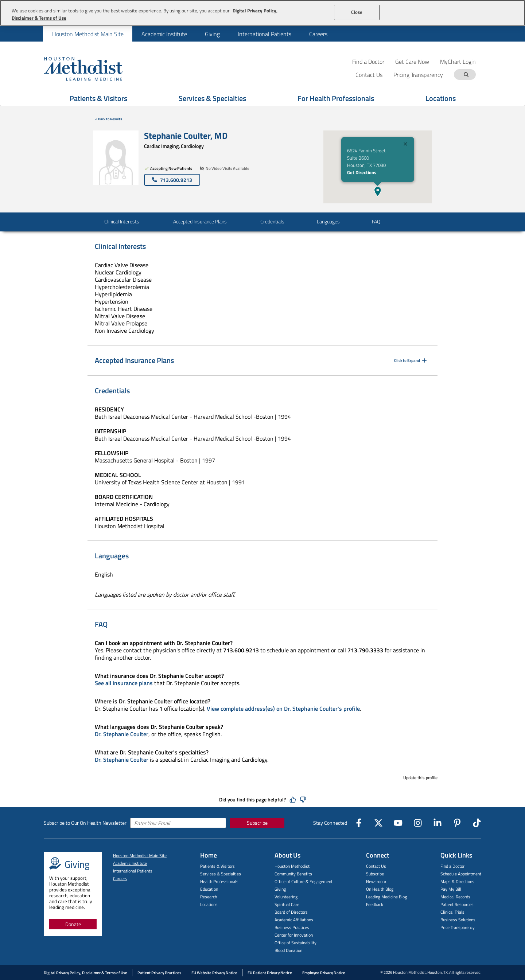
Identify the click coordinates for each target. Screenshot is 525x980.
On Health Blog (380, 889)
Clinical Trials (452, 912)
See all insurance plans (124, 683)
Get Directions (362, 172)
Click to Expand (411, 360)
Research (209, 897)
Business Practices (292, 927)
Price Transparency (458, 927)
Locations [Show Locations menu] (441, 98)
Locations (209, 904)
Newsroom (376, 881)
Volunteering (286, 897)
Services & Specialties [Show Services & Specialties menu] (212, 98)
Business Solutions (458, 920)
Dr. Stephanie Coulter (122, 734)
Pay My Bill (451, 889)
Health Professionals (219, 881)
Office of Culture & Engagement (304, 881)
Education (209, 889)
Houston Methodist (292, 866)
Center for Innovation (294, 935)
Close (357, 12)
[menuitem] (88, 34)
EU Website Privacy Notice (214, 973)
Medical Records (455, 897)
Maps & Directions (457, 881)
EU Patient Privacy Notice (270, 973)
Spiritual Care (287, 904)
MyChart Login (458, 61)
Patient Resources (457, 904)
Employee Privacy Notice (324, 973)
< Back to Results (109, 119)
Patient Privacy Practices (159, 973)
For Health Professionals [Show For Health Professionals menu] (336, 98)
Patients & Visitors (217, 866)
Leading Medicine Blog (386, 897)
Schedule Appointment (461, 874)
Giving (212, 34)
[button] (378, 191)
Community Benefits (293, 874)
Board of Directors (291, 912)
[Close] (405, 145)
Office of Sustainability (295, 943)
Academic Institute (164, 34)
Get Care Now (412, 61)
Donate (73, 924)
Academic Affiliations (294, 920)
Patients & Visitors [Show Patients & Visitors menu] (98, 98)
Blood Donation (288, 950)
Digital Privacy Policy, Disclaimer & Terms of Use (85, 973)
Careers (318, 34)
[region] (262, 13)
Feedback (375, 904)
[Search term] (466, 75)
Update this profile (420, 778)
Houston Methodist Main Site (88, 34)
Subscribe (257, 823)
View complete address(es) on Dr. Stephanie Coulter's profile (283, 708)
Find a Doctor (368, 61)
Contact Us (376, 866)
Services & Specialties (221, 874)
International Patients (265, 34)
